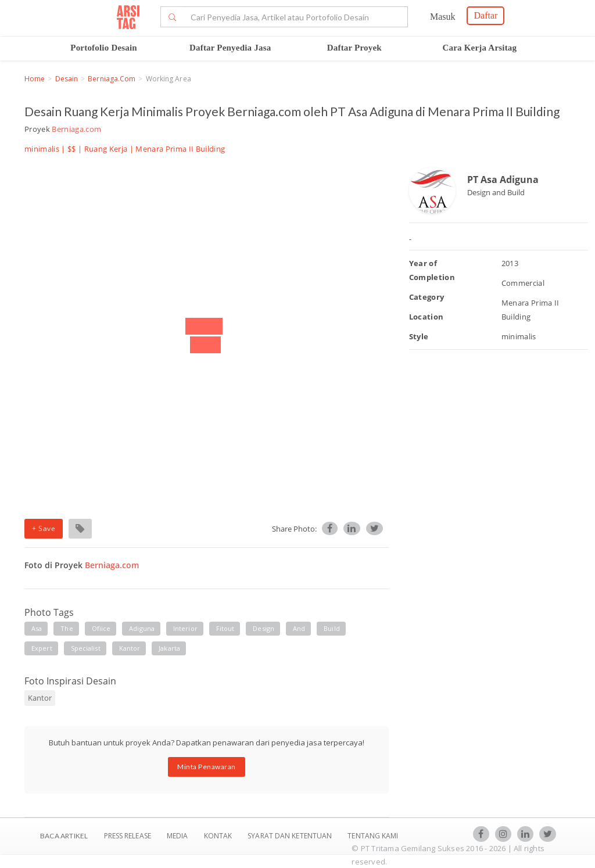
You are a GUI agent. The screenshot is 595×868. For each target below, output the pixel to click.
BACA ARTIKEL (64, 836)
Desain (67, 79)
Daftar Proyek (354, 48)
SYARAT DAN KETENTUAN (291, 836)
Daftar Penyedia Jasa (230, 48)
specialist (86, 648)
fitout (225, 628)
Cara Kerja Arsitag (480, 48)
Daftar (485, 15)
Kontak (219, 836)
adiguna (142, 628)
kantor (130, 648)
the (67, 628)
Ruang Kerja (106, 149)
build (332, 628)
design (264, 628)
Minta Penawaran (207, 767)
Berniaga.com (112, 79)
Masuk (443, 17)
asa (37, 628)
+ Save (44, 528)
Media (178, 836)
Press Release (127, 836)
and (299, 628)
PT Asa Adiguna (503, 180)
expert (42, 648)
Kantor (40, 698)
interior (185, 628)
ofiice (101, 628)
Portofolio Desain (104, 48)
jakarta (169, 648)
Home (35, 79)
